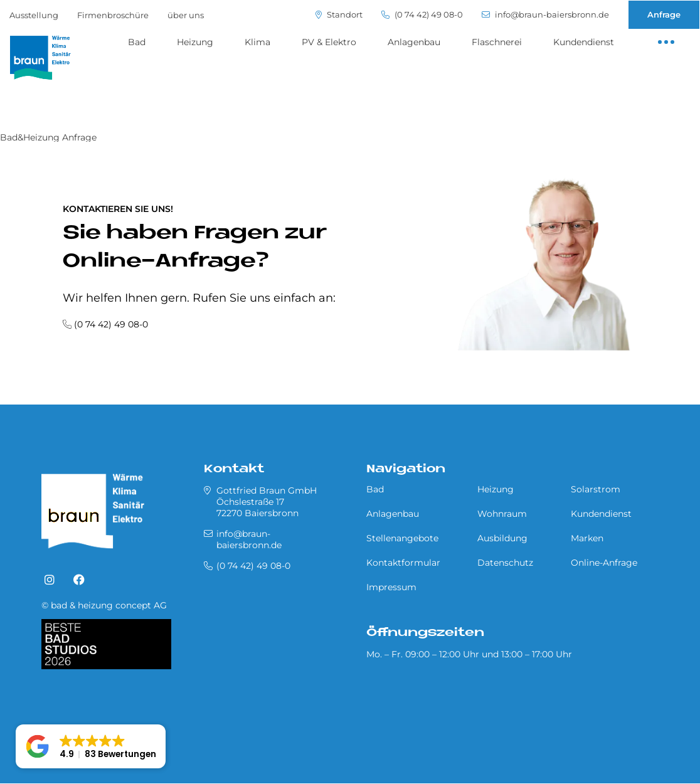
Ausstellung (34, 15)
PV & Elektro (329, 42)
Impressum (391, 587)
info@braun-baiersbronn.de (545, 15)
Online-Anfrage (604, 563)
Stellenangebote (402, 538)
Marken (587, 538)
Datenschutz (505, 563)
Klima (257, 42)
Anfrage (664, 14)
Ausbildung (502, 538)
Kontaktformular (403, 563)
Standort (339, 15)
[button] (91, 746)
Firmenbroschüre (113, 15)
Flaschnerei (497, 42)
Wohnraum (502, 514)
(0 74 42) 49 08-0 (422, 15)
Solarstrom (596, 489)
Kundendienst (584, 42)
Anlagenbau (414, 42)
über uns (186, 15)
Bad (137, 42)
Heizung (195, 42)
